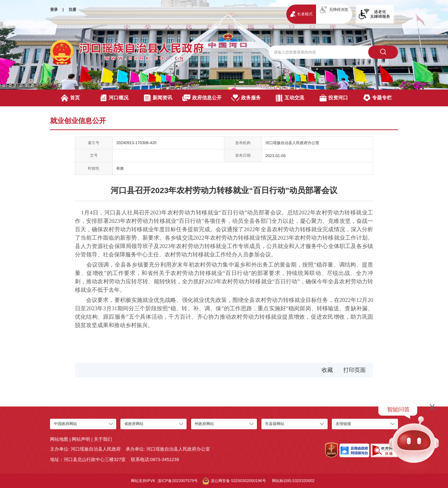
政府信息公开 (202, 98)
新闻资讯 (158, 98)
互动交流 (290, 98)
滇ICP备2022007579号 (178, 481)
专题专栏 (377, 98)
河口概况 (114, 98)
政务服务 (246, 98)
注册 (72, 9)
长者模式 (301, 14)
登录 (54, 9)
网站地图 (59, 439)
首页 (70, 98)
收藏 (327, 370)
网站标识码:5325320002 (293, 481)
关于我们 (103, 439)
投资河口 (334, 98)
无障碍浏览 (334, 10)
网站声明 (81, 439)
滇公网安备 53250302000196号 (234, 481)
